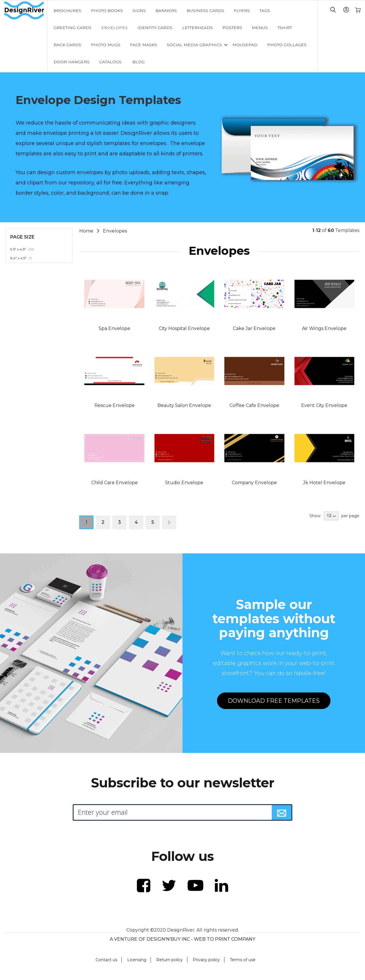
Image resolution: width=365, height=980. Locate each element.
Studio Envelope (184, 483)
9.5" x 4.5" (25, 249)
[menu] (182, 36)
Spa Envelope (114, 328)
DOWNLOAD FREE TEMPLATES (274, 701)
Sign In (346, 10)
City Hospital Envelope (184, 328)
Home (87, 231)
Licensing (137, 960)
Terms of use (243, 960)
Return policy (170, 960)
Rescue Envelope (114, 405)
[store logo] (26, 11)
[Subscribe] (282, 812)
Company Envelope (254, 483)
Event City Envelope (324, 405)
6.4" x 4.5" (24, 258)
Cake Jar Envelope (254, 328)
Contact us (106, 960)
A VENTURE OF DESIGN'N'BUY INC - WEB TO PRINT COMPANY (182, 939)
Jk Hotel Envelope (324, 483)
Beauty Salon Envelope (184, 405)
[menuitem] (67, 11)
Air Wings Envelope (324, 328)
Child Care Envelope (114, 483)
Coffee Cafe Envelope (254, 405)
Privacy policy (206, 960)
